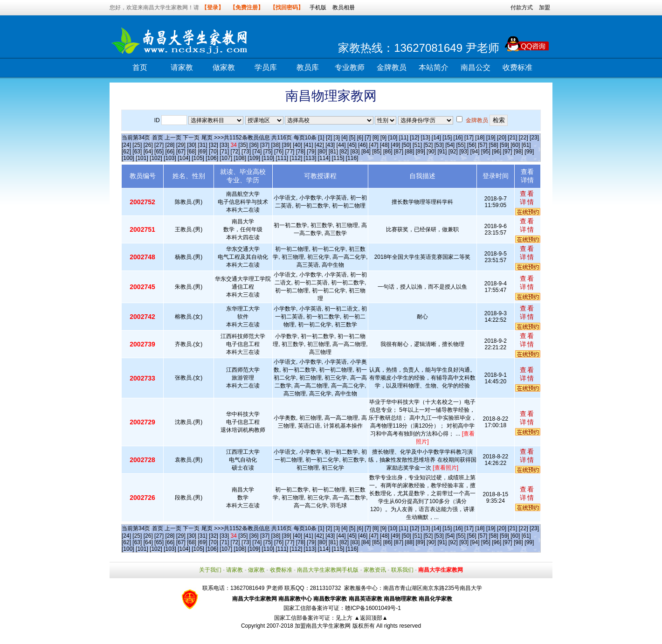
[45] (352, 145)
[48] (385, 145)
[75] (268, 152)
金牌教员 (392, 67)
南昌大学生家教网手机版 (328, 570)
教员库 (308, 67)
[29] (181, 145)
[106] (212, 158)
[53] (439, 145)
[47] (374, 145)
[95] (486, 152)
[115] (338, 158)
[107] (226, 158)
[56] (472, 145)
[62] (126, 152)
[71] (224, 152)
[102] (156, 158)
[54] (450, 145)
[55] (461, 145)
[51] (417, 145)
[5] (352, 138)
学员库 (266, 67)
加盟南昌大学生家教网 (323, 626)
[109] (254, 158)
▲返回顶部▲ (371, 618)
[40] (297, 145)
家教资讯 (375, 570)
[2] (329, 138)
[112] (296, 158)
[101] (142, 158)
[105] (198, 158)
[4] (344, 138)
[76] (279, 152)
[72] (235, 152)
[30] (192, 145)
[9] (383, 138)
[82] (344, 152)
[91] (442, 152)
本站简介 (434, 67)
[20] (502, 138)
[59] (504, 145)
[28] (170, 145)
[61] (526, 145)
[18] (480, 138)
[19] (491, 138)
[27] (159, 145)
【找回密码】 (287, 7)
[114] (324, 158)
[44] (341, 145)
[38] (276, 145)
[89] (421, 152)
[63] (137, 152)
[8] (376, 138)
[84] (366, 152)
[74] (257, 152)
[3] (337, 138)
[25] (137, 145)
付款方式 (522, 7)
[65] (159, 152)
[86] (388, 152)
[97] (508, 152)
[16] (458, 138)
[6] (360, 138)
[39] (287, 145)
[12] (414, 138)
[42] (319, 145)
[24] (126, 145)
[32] (214, 145)
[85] (377, 152)
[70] (214, 152)
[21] (512, 138)
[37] (265, 145)
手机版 (318, 7)
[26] (148, 145)
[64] (148, 152)
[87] (399, 152)
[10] (393, 138)
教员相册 (344, 7)
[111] (282, 158)
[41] (308, 145)
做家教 (224, 67)
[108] (240, 158)
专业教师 (350, 67)
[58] (494, 145)
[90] (431, 152)
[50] (407, 145)
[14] (436, 138)
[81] (333, 152)
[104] (184, 158)
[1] (321, 138)
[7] (368, 138)
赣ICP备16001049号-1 (373, 608)
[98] (518, 152)
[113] (310, 158)
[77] (290, 152)
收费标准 (517, 67)
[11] (404, 138)
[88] (409, 152)
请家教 (182, 67)
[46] (363, 145)
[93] (464, 152)
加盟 (545, 7)
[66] (170, 152)
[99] (529, 152)
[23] (534, 138)
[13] (425, 138)
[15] (447, 138)
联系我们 (402, 570)
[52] (428, 145)
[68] (192, 152)
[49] (395, 145)
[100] (128, 158)
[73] (246, 152)
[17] (469, 138)
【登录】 (213, 7)
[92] (453, 152)
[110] (268, 158)
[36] (254, 145)
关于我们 (210, 570)
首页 (140, 67)
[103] (170, 158)
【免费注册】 (247, 7)
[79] (311, 152)
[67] (181, 152)
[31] (203, 145)
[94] (475, 152)
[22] (524, 138)
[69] (203, 152)
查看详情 (527, 198)
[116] (352, 158)
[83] (355, 152)
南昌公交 (476, 67)
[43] (330, 145)
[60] (515, 145)
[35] (243, 145)
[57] (483, 145)
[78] (301, 152)
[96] (496, 152)
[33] (224, 145)
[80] (322, 152)
